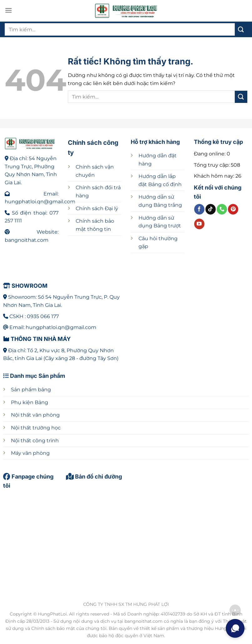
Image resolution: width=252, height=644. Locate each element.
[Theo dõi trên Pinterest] (233, 209)
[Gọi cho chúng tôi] (222, 209)
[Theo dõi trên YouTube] (199, 224)
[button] (8, 10)
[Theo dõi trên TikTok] (211, 209)
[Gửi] (241, 29)
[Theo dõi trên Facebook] (199, 209)
